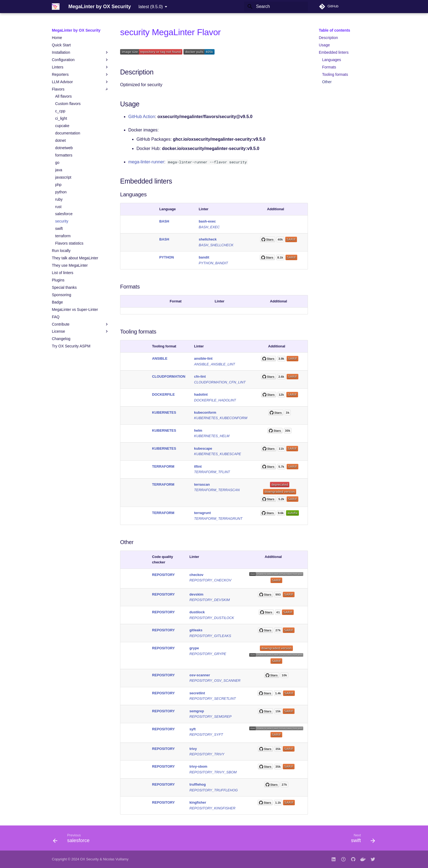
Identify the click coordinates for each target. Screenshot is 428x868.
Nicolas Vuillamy (116, 859)
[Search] (276, 7)
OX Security (89, 859)
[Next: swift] (361, 840)
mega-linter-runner (146, 162)
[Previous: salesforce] (73, 840)
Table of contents (335, 30)
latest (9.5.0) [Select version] (151, 7)
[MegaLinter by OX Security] (56, 7)
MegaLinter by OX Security (76, 30)
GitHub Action (142, 117)
